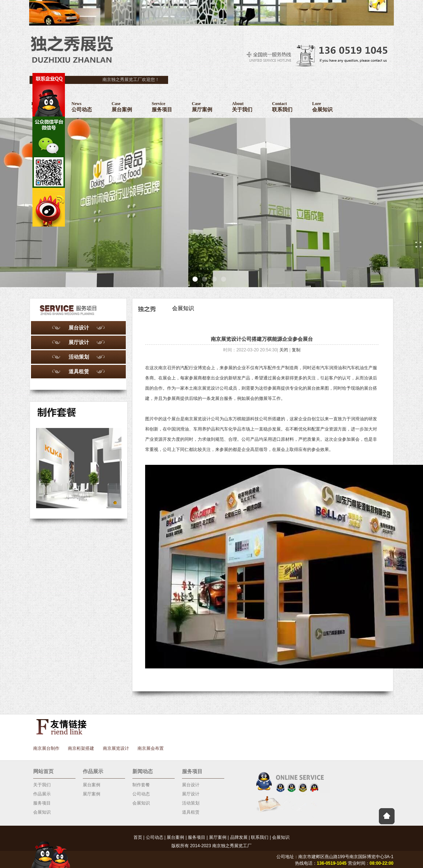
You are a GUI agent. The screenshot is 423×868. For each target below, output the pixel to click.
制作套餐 (141, 785)
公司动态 (141, 794)
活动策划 (79, 357)
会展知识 (42, 812)
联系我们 (260, 837)
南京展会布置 (151, 748)
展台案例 (92, 785)
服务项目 (42, 803)
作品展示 (42, 794)
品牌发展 (239, 837)
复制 (296, 350)
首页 (138, 837)
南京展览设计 (198, 419)
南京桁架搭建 (81, 748)
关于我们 (42, 785)
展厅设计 (79, 342)
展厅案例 (92, 794)
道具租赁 (79, 371)
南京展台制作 (46, 748)
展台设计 (79, 328)
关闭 (284, 350)
